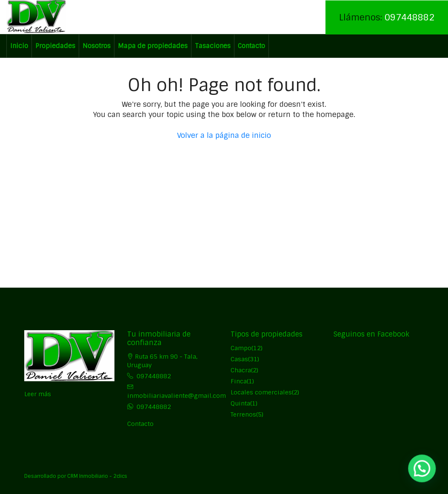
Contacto (251, 46)
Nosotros (97, 46)
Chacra (241, 370)
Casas (239, 359)
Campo (241, 348)
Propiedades (55, 46)
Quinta (240, 403)
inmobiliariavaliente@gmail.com (177, 396)
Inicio (19, 46)
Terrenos (243, 414)
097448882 (409, 17)
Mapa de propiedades (153, 46)
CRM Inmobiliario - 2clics (97, 476)
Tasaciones (213, 46)
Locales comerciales (261, 392)
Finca (239, 381)
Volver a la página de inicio (224, 135)
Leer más (38, 394)
